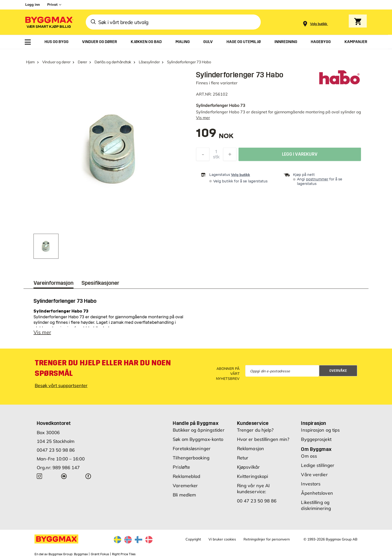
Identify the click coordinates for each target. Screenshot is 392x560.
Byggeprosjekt (316, 439)
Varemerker (185, 486)
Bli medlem (184, 495)
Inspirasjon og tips (320, 430)
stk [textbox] (216, 158)
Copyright (193, 539)
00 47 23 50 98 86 (257, 501)
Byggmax (81, 554)
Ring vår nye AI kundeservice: (253, 489)
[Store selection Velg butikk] (319, 24)
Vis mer (203, 118)
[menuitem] (28, 42)
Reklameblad (186, 476)
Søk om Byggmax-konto (198, 439)
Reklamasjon (250, 449)
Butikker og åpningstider (198, 430)
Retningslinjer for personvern (267, 539)
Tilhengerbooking (191, 458)
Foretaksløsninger (192, 449)
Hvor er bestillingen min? (263, 439)
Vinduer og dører (56, 62)
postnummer (317, 179)
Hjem (30, 62)
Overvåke (338, 371)
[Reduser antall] (203, 156)
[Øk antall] (230, 156)
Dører (82, 62)
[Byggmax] (49, 22)
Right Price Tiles (124, 554)
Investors (311, 484)
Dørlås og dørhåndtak (113, 62)
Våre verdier (314, 475)
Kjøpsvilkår (248, 467)
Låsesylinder (149, 62)
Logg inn (32, 5)
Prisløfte (181, 467)
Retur (243, 458)
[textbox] (215, 135)
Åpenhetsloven (317, 493)
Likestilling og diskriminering (316, 505)
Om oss (309, 456)
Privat (52, 5)
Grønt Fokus (100, 554)
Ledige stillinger (318, 465)
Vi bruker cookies (222, 539)
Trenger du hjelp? (255, 430)
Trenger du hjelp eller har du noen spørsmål (103, 368)
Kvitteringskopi (253, 476)
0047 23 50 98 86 (56, 450)
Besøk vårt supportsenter (61, 385)
